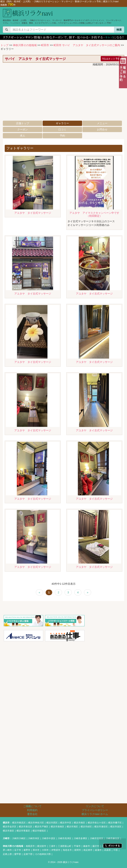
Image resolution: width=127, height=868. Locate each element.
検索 (119, 30)
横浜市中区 (66, 823)
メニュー (102, 123)
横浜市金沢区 (10, 827)
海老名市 (67, 850)
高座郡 (107, 850)
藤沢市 (96, 846)
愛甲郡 (18, 854)
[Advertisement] (63, 94)
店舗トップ (23, 123)
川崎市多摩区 (81, 838)
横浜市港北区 (26, 827)
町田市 (45, 45)
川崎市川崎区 (19, 838)
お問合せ (102, 129)
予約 (62, 136)
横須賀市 (42, 846)
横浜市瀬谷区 (101, 827)
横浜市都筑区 (39, 831)
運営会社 (32, 814)
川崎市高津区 (65, 838)
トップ (5, 45)
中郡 (116, 850)
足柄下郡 (28, 854)
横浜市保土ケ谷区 (97, 823)
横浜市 (6, 823)
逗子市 (18, 850)
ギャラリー (62, 123)
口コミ (62, 129)
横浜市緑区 (86, 827)
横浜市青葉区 (23, 831)
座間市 (78, 850)
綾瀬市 (98, 850)
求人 (23, 136)
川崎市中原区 (49, 838)
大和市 (45, 850)
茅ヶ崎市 (7, 850)
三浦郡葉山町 (65, 846)
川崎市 (6, 838)
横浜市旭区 (72, 827)
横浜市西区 (52, 823)
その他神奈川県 (43, 854)
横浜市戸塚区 (42, 827)
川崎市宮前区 (97, 838)
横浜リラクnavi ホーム (95, 814)
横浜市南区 (79, 823)
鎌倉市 (87, 846)
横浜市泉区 (8, 831)
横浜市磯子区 (115, 823)
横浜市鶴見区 (19, 823)
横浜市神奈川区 (36, 823)
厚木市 (36, 850)
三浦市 (52, 846)
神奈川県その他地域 (25, 45)
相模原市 (30, 846)
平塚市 (77, 846)
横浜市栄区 (116, 827)
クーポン (23, 129)
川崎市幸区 (34, 838)
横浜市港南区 (57, 827)
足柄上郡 (7, 854)
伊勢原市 (56, 850)
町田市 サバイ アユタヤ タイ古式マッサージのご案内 (87, 45)
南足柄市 (88, 850)
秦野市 (27, 850)
